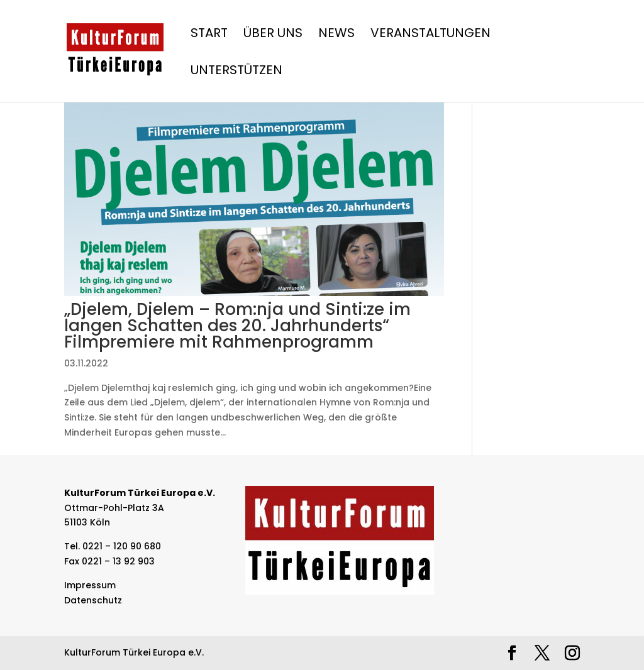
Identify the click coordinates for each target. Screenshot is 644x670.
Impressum (90, 585)
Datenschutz (93, 600)
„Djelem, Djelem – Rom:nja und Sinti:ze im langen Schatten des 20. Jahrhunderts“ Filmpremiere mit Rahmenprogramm (237, 326)
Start (209, 35)
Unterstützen (236, 72)
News (336, 35)
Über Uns (273, 35)
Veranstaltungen (430, 35)
